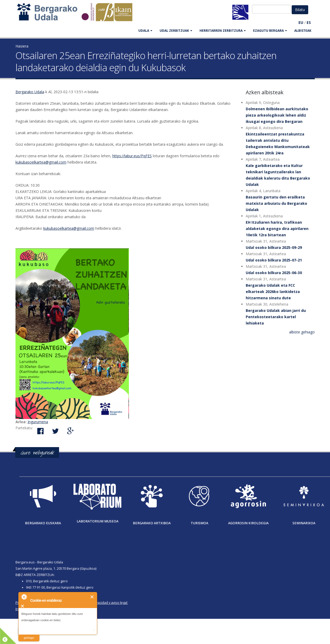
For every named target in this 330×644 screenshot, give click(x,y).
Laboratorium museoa (98, 521)
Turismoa (199, 523)
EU (301, 22)
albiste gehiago (302, 332)
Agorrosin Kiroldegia (248, 523)
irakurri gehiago (29, 634)
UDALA (145, 31)
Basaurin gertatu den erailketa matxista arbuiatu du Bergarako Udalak (276, 203)
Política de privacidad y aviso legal (101, 603)
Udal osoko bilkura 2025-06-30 (274, 273)
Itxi (92, 597)
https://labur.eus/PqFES (132, 156)
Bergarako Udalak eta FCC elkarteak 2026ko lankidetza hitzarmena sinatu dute (273, 292)
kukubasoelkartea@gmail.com (41, 162)
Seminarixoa (304, 523)
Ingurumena (38, 422)
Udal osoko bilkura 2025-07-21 (274, 260)
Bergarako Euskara (43, 523)
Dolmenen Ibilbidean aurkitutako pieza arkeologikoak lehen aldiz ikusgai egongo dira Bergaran (277, 115)
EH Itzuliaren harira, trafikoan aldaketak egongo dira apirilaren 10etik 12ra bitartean (277, 229)
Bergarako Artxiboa (152, 523)
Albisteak (303, 31)
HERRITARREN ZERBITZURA (223, 31)
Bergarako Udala (30, 92)
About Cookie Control (24, 597)
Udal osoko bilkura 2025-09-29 (274, 247)
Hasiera (22, 46)
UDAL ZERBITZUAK (176, 31)
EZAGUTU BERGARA (270, 31)
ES (309, 22)
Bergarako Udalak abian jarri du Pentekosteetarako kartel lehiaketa (276, 317)
